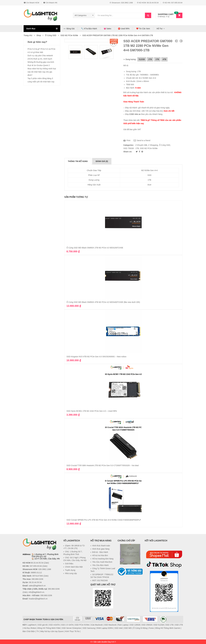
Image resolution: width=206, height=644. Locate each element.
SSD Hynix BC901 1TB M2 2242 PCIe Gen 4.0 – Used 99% (92, 411)
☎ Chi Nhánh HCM (31, 3)
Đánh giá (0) (102, 161)
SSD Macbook (110, 625)
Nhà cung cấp (71, 573)
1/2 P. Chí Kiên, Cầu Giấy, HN (47, 559)
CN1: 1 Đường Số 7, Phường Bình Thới (73, 553)
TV (38, 631)
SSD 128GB (135, 625)
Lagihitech (32, 625)
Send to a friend (142, 140)
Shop (39, 35)
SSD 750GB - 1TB (131, 148)
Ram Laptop (123, 625)
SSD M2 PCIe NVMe (69, 35)
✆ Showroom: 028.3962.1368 (121, 3)
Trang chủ (28, 35)
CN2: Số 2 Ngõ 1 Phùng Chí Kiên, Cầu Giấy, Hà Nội (75, 559)
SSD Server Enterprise (72, 628)
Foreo (151, 628)
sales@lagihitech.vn (37, 586)
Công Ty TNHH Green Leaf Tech (103, 570)
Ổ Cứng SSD (51, 35)
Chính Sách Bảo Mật (74, 567)
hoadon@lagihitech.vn (38, 599)
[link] (130, 582)
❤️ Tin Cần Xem (143, 29)
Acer (149, 185)
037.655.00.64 (36, 566)
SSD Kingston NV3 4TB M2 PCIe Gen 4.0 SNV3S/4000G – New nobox (96, 357)
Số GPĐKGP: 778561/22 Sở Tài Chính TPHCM (102, 576)
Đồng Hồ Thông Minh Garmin (168, 628)
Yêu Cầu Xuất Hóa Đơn (102, 562)
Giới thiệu (69, 564)
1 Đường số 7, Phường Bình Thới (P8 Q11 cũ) (45, 555)
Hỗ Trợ (160, 29)
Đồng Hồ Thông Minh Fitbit (49, 628)
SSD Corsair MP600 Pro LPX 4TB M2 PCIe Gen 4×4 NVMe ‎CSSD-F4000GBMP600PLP (104, 520)
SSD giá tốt (43, 625)
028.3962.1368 (45, 569)
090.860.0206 (37, 579)
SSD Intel (118, 628)
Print (127, 140)
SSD (149, 175)
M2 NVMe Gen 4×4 (149, 170)
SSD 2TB (179, 625)
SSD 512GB (159, 625)
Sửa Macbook (97, 625)
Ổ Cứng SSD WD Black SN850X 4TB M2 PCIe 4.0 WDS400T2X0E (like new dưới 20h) (103, 302)
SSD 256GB (147, 625)
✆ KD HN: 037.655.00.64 (173, 3)
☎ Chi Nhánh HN (50, 3)
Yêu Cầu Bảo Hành (100, 565)
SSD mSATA (54, 625)
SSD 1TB (169, 625)
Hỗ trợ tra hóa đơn (100, 555)
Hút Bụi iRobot (30, 628)
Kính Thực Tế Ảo (72, 631)
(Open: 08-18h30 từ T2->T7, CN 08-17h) (74, 547)
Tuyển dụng (70, 570)
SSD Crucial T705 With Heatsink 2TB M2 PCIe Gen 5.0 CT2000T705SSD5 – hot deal (103, 465)
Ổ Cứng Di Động (140, 628)
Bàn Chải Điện (29, 631)
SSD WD (128, 628)
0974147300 (38, 576)
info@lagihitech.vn (36, 592)
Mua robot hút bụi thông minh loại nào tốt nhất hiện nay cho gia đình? (42, 72)
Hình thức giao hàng (101, 549)
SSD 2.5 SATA (67, 625)
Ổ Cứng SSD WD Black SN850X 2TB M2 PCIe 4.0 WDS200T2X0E (95, 248)
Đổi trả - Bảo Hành (100, 552)
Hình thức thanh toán (101, 546)
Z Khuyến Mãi (141, 145)
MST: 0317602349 (100, 580)
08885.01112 (36, 573)
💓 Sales (107, 29)
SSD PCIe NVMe (82, 625)
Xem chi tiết (169, 111)
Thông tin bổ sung (78, 161)
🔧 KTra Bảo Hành (89, 29)
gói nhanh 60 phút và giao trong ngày (154, 108)
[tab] (78, 161)
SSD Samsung (89, 628)
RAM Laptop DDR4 (105, 628)
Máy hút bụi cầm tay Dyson (52, 631)
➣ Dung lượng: (130, 59)
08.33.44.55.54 (37, 563)
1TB (149, 180)
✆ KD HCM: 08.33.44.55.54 (148, 3)
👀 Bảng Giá (69, 29)
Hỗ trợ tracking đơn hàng (103, 559)
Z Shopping (153, 145)
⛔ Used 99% (124, 29)
